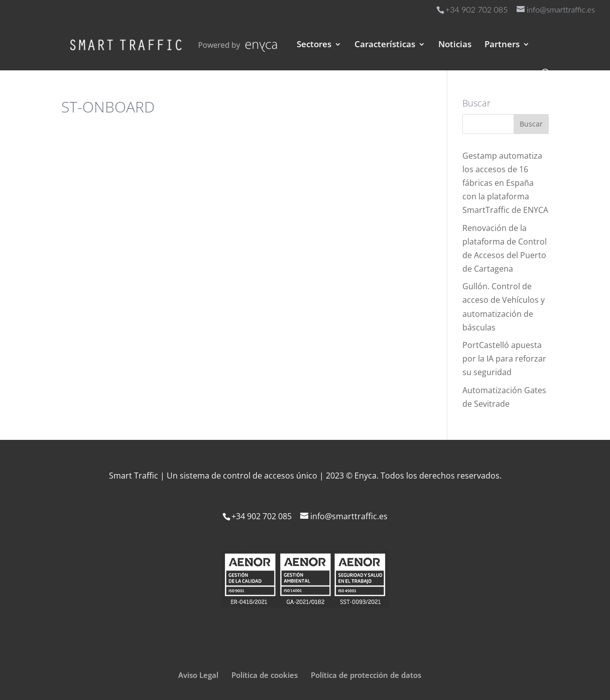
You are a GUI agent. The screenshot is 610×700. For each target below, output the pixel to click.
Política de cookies (265, 675)
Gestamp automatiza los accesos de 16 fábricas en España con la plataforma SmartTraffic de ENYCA (505, 183)
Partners (502, 45)
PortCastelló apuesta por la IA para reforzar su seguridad (504, 359)
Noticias (455, 45)
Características (385, 45)
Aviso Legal (198, 675)
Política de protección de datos (366, 675)
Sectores (314, 45)
